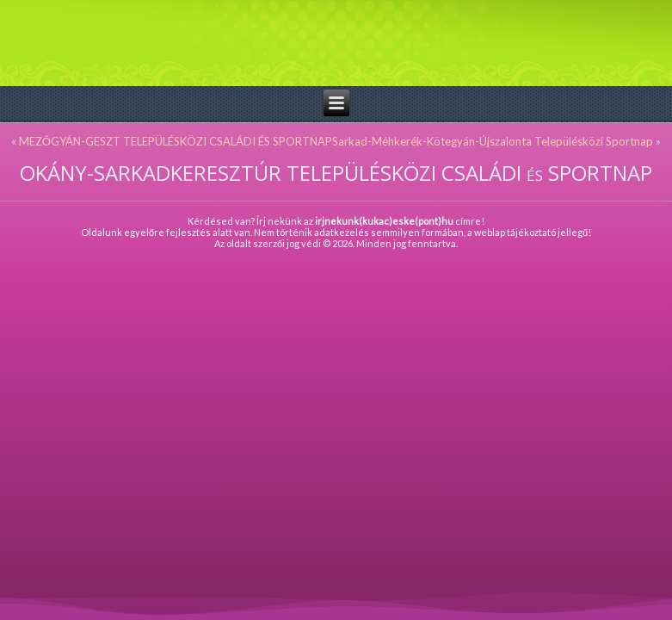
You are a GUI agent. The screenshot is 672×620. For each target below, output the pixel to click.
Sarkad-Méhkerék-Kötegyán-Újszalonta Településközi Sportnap (493, 141)
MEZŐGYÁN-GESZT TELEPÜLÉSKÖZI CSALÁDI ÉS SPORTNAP (176, 141)
